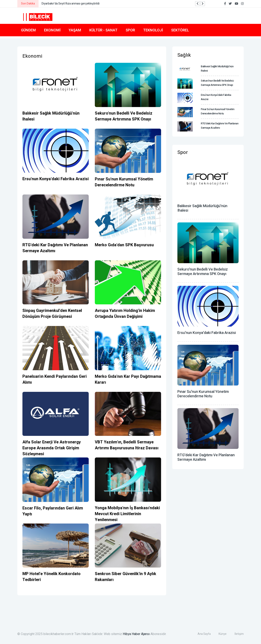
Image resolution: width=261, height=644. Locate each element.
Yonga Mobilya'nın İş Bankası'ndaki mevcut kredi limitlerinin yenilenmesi (127, 514)
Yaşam (75, 30)
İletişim (239, 634)
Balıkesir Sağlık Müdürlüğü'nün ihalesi (202, 208)
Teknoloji (153, 30)
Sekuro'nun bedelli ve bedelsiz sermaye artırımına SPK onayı (124, 116)
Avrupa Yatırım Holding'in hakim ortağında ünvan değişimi (125, 314)
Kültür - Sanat (103, 30)
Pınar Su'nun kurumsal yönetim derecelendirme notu (124, 182)
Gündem (28, 30)
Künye (223, 634)
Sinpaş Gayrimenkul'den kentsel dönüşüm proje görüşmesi (52, 314)
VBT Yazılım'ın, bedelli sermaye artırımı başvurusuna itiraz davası (127, 445)
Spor (130, 30)
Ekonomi (52, 30)
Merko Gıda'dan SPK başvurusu (124, 245)
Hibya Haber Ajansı (136, 634)
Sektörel (180, 30)
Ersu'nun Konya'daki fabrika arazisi (56, 179)
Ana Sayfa (204, 634)
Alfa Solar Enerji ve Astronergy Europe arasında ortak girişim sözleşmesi (52, 448)
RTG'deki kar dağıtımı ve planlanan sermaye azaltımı (55, 248)
